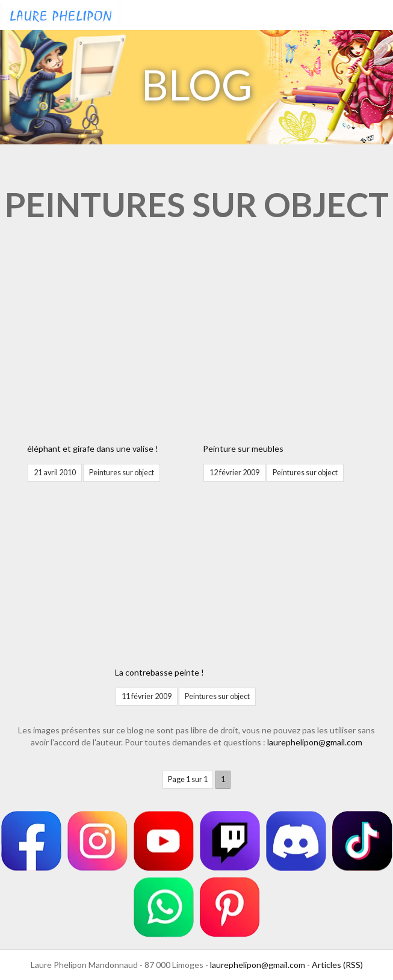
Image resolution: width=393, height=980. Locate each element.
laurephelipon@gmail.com (315, 742)
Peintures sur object (122, 473)
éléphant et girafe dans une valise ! (93, 448)
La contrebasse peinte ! (159, 672)
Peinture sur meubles (243, 448)
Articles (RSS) (337, 965)
